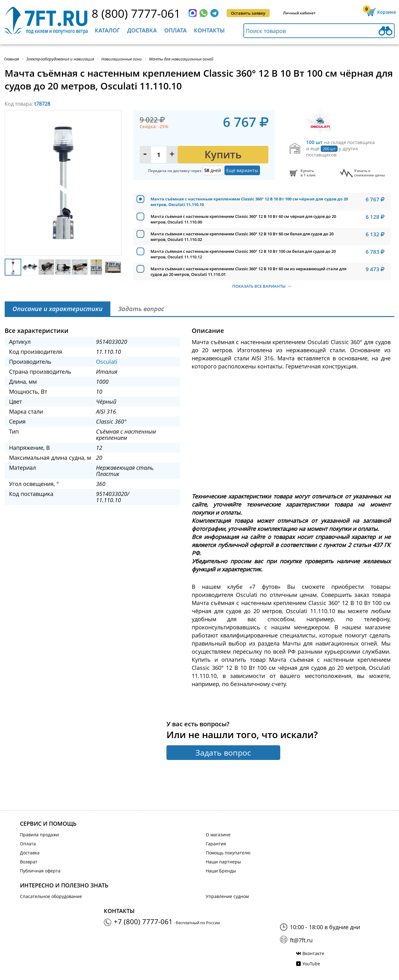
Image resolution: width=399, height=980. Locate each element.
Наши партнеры (223, 862)
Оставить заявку (248, 13)
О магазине (218, 835)
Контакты (209, 30)
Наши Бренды (221, 871)
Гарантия (216, 844)
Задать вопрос (223, 752)
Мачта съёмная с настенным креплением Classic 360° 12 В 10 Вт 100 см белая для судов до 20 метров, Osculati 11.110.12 (243, 254)
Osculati (107, 362)
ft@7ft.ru (301, 940)
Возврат (29, 862)
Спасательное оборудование (51, 896)
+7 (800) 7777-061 (143, 921)
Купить (223, 154)
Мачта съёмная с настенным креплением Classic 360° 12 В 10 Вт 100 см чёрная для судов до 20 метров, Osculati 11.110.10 (249, 202)
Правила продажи (39, 835)
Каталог (107, 30)
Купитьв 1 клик (308, 173)
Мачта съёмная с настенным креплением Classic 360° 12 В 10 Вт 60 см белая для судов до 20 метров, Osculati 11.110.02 (242, 237)
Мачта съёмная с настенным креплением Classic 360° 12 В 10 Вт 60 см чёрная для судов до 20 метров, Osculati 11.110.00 (243, 219)
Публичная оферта (40, 871)
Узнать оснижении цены (370, 173)
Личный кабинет (299, 13)
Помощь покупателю (228, 853)
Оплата (175, 30)
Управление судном (227, 896)
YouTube (311, 964)
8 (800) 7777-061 (136, 13)
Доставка (142, 30)
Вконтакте (313, 953)
